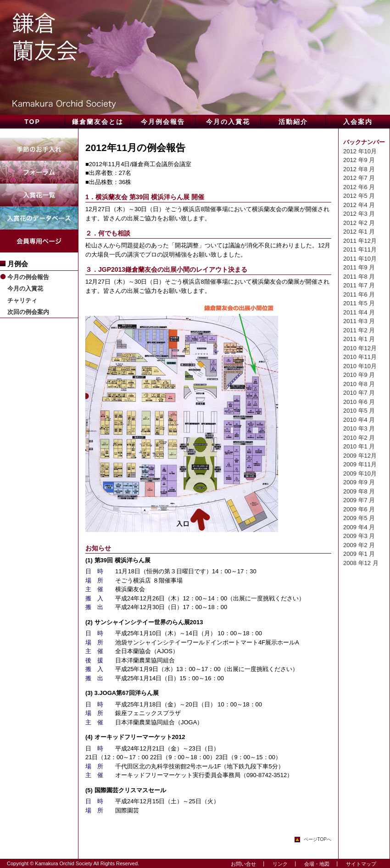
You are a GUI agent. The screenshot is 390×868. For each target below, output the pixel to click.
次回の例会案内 (28, 312)
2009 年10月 (360, 473)
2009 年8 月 (359, 491)
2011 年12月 (360, 241)
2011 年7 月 (359, 285)
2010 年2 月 (359, 438)
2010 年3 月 (359, 428)
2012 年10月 (360, 151)
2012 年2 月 (359, 223)
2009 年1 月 (359, 554)
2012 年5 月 (359, 196)
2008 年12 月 (361, 563)
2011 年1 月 (359, 339)
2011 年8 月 (359, 277)
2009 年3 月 (359, 536)
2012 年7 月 (359, 178)
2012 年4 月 (359, 205)
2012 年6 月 (359, 187)
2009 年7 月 (359, 500)
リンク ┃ (283, 864)
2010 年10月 (360, 366)
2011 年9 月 (359, 267)
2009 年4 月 (359, 527)
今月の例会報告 (28, 277)
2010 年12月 (360, 348)
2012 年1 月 (359, 232)
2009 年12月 (360, 456)
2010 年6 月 (359, 402)
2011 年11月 (360, 249)
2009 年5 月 (359, 518)
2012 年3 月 (359, 214)
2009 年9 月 (359, 482)
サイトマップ (359, 864)
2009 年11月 (360, 464)
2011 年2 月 (359, 330)
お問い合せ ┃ (246, 864)
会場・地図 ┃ (319, 864)
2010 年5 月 (359, 411)
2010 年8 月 (359, 384)
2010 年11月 (360, 357)
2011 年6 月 (359, 294)
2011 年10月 (360, 259)
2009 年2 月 (359, 545)
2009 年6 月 (359, 509)
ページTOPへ (318, 839)
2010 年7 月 (359, 393)
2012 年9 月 (359, 160)
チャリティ (22, 300)
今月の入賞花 (25, 288)
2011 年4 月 (359, 312)
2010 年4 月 (359, 420)
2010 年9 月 (359, 375)
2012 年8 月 (359, 169)
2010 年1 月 (359, 446)
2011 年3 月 (359, 321)
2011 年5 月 (359, 303)
